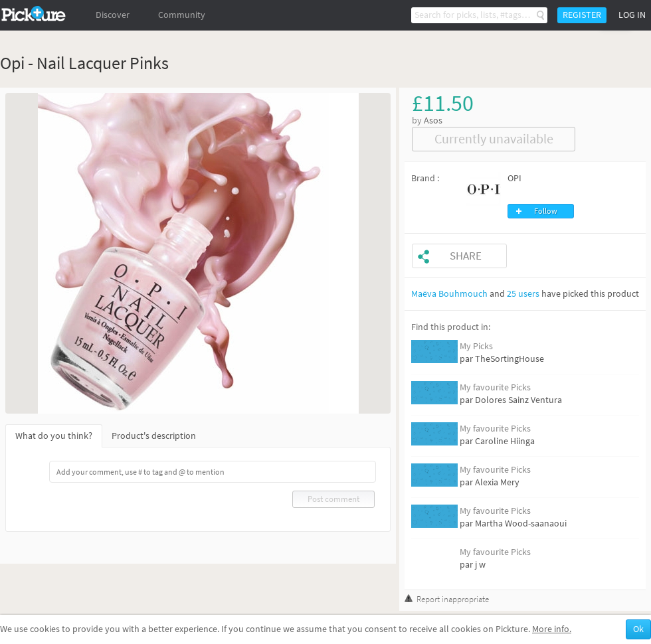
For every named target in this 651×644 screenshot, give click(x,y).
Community (182, 15)
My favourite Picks (495, 387)
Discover (113, 15)
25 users (523, 294)
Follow (546, 211)
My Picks (476, 346)
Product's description (154, 436)
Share (466, 256)
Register (582, 15)
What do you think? (54, 436)
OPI (514, 178)
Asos (433, 121)
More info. (552, 629)
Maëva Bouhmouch (449, 294)
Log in (632, 15)
